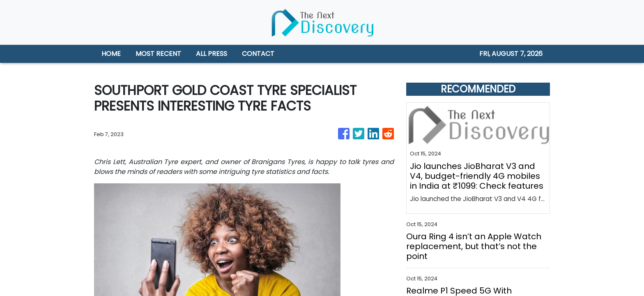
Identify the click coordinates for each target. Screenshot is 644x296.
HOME (111, 54)
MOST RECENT (158, 54)
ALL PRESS (212, 54)
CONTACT (258, 54)
